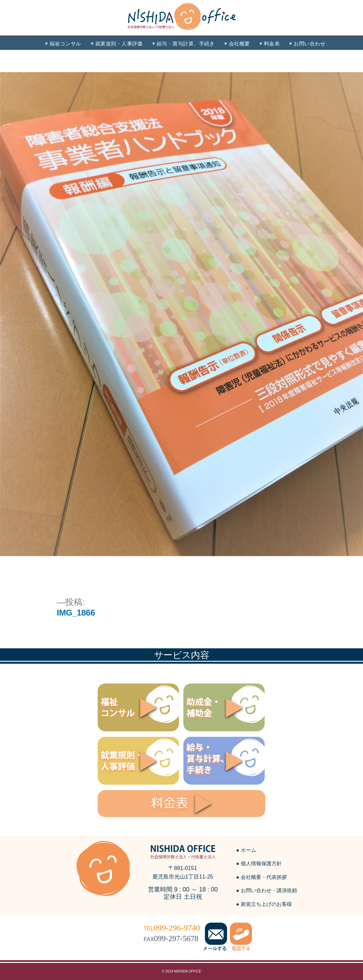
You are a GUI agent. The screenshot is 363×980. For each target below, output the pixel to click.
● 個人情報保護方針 (259, 863)
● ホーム (246, 850)
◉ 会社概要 (237, 44)
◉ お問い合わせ (307, 44)
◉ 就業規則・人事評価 (117, 44)
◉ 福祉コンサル (63, 44)
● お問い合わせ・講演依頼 (267, 890)
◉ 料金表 (270, 44)
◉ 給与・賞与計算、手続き (184, 44)
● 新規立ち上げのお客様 (264, 904)
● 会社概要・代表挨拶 (262, 877)
